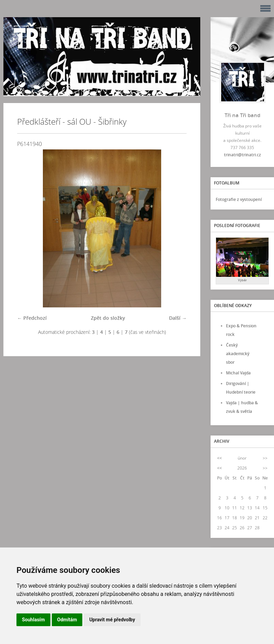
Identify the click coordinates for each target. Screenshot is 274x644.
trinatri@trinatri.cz (242, 155)
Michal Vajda (238, 373)
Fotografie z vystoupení (239, 199)
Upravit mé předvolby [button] (112, 620)
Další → (178, 318)
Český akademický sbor (238, 354)
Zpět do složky (108, 318)
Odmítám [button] (67, 620)
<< (219, 458)
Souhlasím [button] (33, 620)
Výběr (242, 280)
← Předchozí (32, 318)
